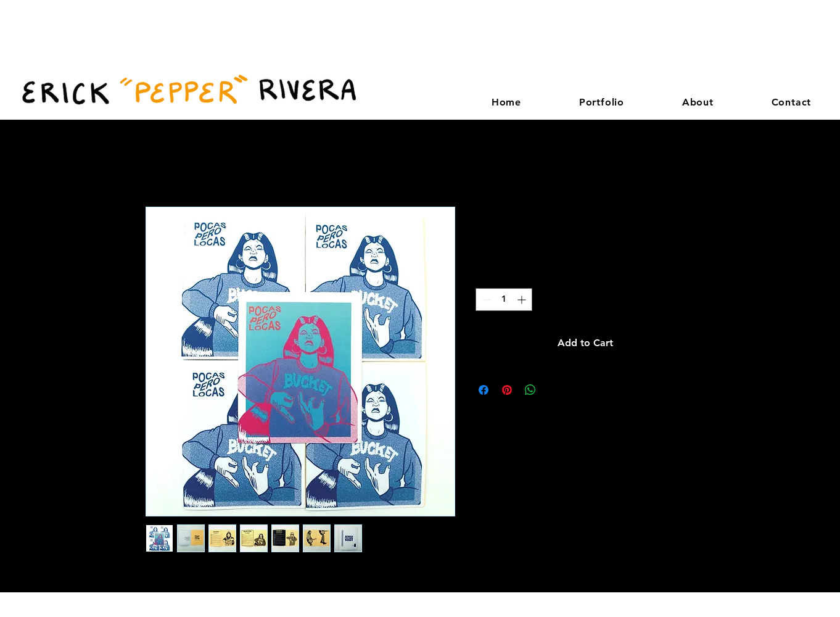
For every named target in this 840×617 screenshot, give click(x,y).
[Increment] (523, 300)
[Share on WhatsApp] (530, 390)
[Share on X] (554, 390)
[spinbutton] (504, 300)
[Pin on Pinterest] (507, 390)
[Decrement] (485, 300)
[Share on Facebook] (484, 390)
